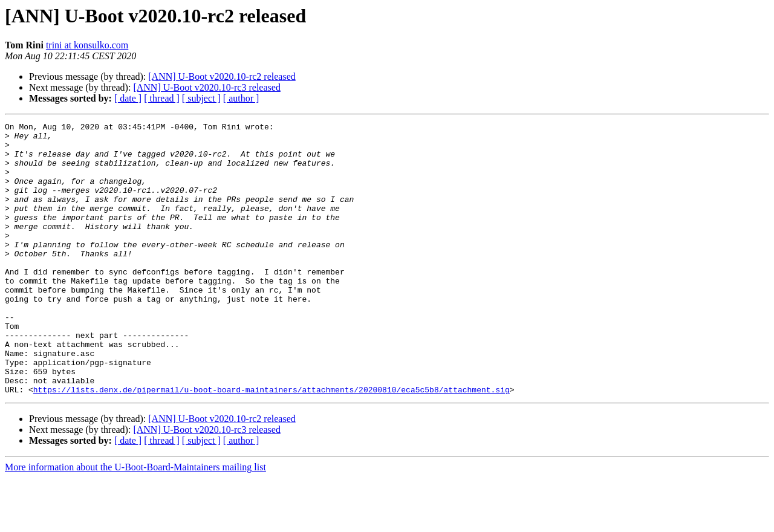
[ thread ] (162, 98)
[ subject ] (201, 98)
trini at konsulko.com (87, 45)
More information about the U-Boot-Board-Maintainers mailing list (135, 521)
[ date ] (128, 98)
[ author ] (241, 98)
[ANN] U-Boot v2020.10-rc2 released (222, 76)
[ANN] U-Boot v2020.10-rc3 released (207, 87)
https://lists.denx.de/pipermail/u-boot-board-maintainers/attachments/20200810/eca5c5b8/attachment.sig (272, 444)
